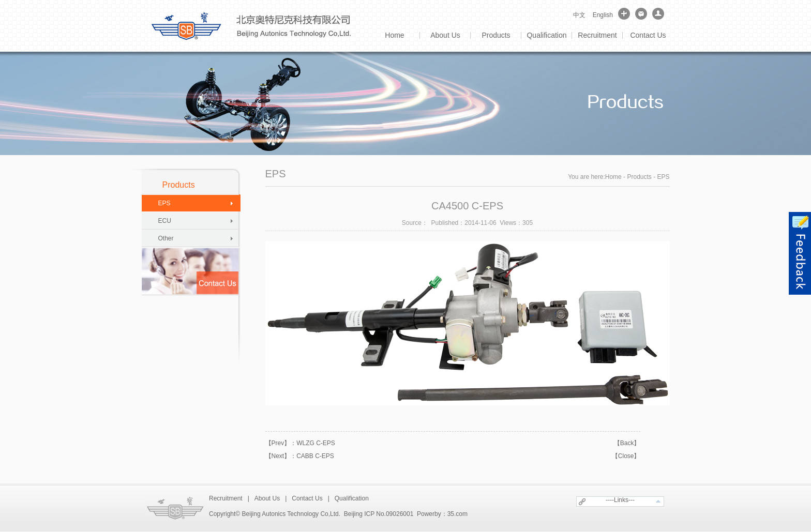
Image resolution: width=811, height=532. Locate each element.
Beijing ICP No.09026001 (379, 514)
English (603, 15)
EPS (164, 203)
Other (166, 238)
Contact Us (648, 35)
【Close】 (626, 456)
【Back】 (627, 443)
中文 (579, 15)
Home (394, 35)
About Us (445, 35)
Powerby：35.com (442, 514)
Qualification (546, 35)
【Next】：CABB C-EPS (300, 456)
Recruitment (597, 35)
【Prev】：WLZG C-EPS (300, 443)
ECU (165, 221)
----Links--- (620, 500)
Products (496, 35)
